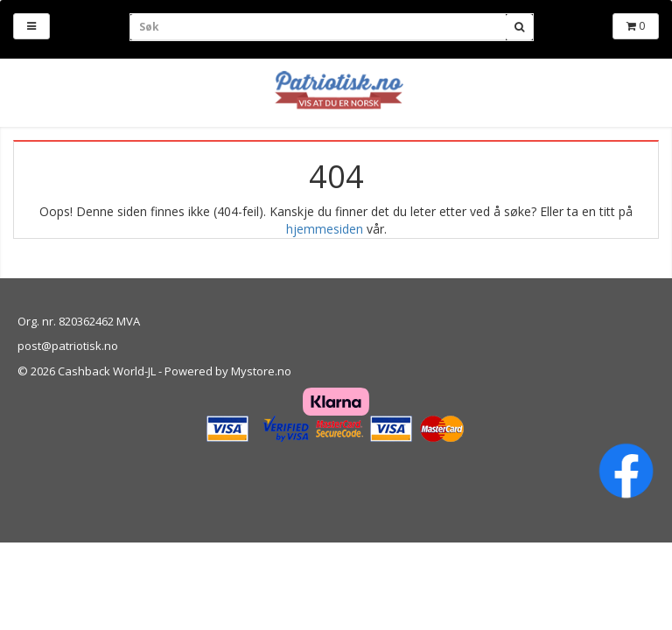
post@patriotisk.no (68, 346)
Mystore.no (261, 371)
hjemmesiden (325, 229)
